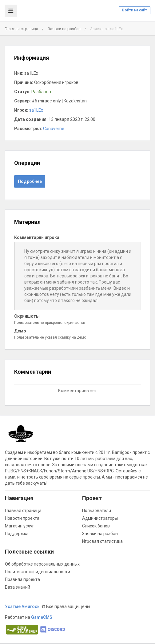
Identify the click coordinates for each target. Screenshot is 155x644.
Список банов (96, 526)
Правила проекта (22, 579)
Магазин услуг (20, 526)
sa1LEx (36, 110)
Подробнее (30, 181)
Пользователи (97, 511)
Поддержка (17, 534)
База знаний (18, 587)
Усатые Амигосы (23, 606)
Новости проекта (22, 518)
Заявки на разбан (64, 29)
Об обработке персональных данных (42, 564)
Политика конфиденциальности (38, 572)
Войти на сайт (135, 10)
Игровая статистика (102, 541)
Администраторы (100, 518)
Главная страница (21, 29)
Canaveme (54, 129)
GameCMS (42, 617)
